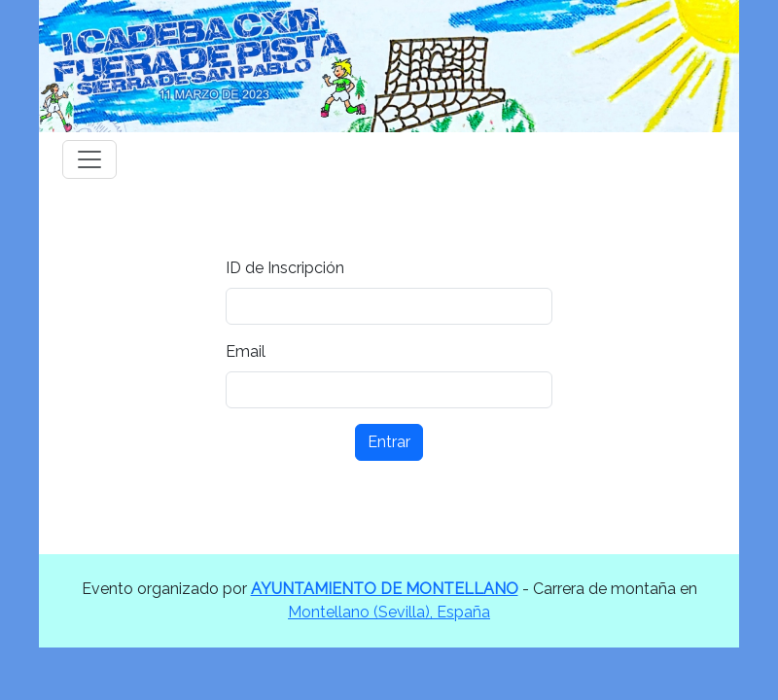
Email (246, 351)
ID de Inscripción (285, 268)
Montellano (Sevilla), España (389, 612)
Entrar (389, 442)
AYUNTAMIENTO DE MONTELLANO (385, 589)
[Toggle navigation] (89, 159)
